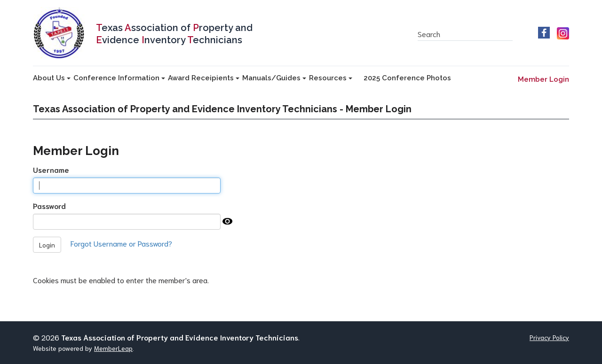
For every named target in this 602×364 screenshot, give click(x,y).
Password (49, 205)
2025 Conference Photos (407, 78)
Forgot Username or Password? (121, 243)
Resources (331, 78)
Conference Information (119, 78)
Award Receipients (204, 78)
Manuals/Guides (274, 78)
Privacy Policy (549, 337)
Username (51, 169)
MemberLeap (113, 348)
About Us (52, 78)
